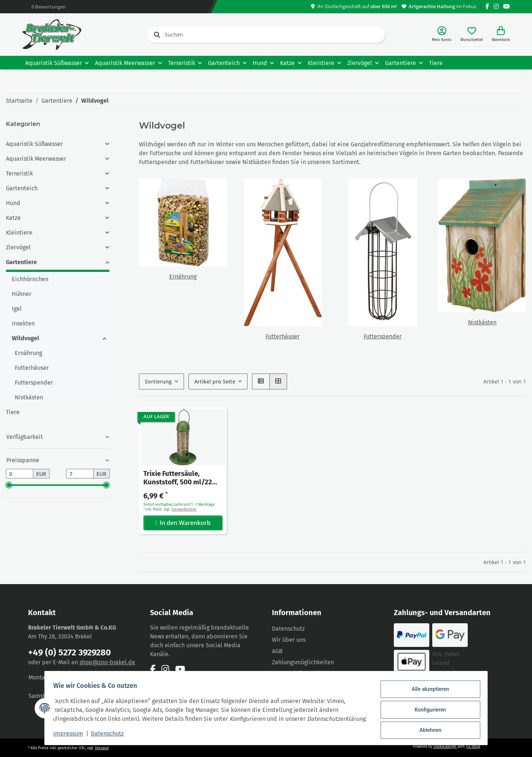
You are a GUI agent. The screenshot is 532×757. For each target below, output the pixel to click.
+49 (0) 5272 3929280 (69, 652)
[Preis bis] (80, 474)
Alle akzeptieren (427, 687)
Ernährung (183, 277)
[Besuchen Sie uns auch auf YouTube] (507, 6)
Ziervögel (18, 247)
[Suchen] (266, 35)
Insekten (23, 323)
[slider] (9, 485)
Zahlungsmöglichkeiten (303, 662)
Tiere (13, 412)
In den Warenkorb (183, 522)
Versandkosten (184, 509)
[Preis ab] (20, 474)
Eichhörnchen (30, 279)
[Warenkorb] (501, 35)
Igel (17, 309)
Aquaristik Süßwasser (34, 144)
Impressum (71, 734)
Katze (13, 218)
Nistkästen (482, 322)
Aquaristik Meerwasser (36, 159)
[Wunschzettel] (472, 35)
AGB (277, 651)
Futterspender (383, 336)
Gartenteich (22, 188)
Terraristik (19, 173)
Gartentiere (21, 262)
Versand (102, 748)
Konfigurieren (427, 706)
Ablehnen (427, 725)
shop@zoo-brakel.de (107, 662)
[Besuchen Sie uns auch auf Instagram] (496, 6)
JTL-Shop (473, 747)
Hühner (22, 294)
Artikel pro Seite (215, 381)
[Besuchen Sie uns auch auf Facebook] (487, 6)
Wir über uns (289, 640)
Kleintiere (19, 233)
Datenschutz (288, 629)
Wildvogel (25, 338)
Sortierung (158, 381)
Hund (13, 203)
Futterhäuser (283, 336)
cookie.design (445, 747)
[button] (442, 35)
